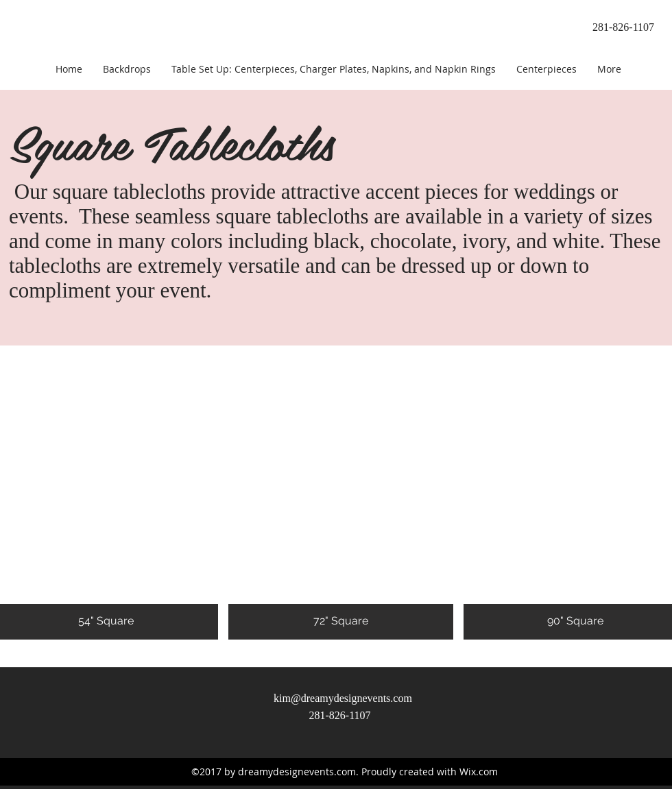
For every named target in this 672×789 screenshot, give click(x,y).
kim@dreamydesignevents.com (343, 698)
